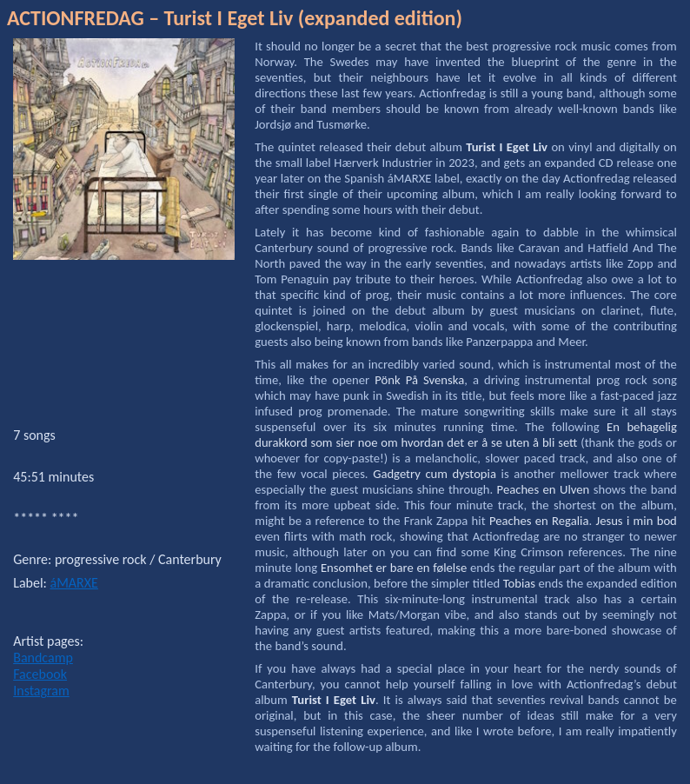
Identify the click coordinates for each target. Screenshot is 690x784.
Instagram (41, 691)
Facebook (40, 674)
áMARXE (74, 583)
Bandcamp (43, 658)
